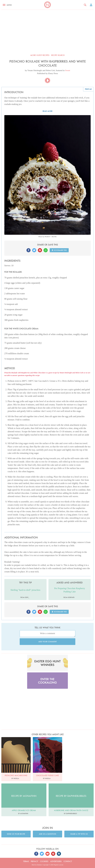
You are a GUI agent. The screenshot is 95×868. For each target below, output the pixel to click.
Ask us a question (47, 834)
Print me (88, 89)
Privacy (34, 861)
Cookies (44, 861)
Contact (68, 861)
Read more (48, 111)
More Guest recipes (40, 55)
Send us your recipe (16, 834)
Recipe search (58, 55)
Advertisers (56, 861)
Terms (26, 861)
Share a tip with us (79, 834)
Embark (39, 865)
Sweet (68, 70)
